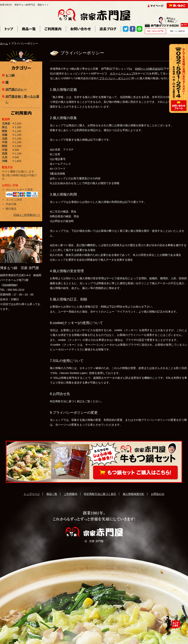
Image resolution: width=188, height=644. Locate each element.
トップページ (32, 494)
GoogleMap (10, 285)
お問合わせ (158, 494)
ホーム (4, 43)
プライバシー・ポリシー (114, 78)
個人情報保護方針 (134, 494)
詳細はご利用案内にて (27, 215)
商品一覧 (52, 494)
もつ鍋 (10, 75)
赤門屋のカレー (16, 89)
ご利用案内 (71, 494)
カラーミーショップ (122, 73)
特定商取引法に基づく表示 (100, 494)
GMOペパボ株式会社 (147, 69)
